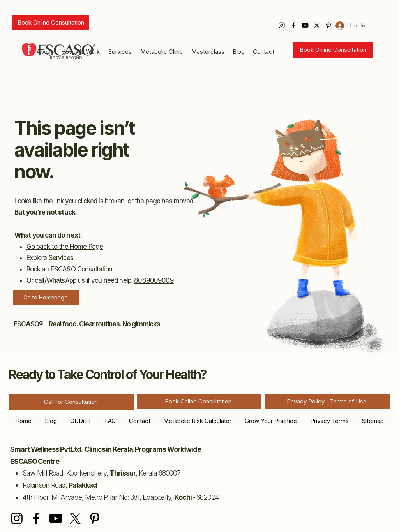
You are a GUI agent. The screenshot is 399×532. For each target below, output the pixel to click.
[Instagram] (282, 25)
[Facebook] (293, 25)
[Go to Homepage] (46, 298)
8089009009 (154, 280)
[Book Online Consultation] (51, 23)
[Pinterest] (95, 518)
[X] (317, 25)
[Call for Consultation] (72, 402)
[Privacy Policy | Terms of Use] (327, 402)
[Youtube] (305, 25)
